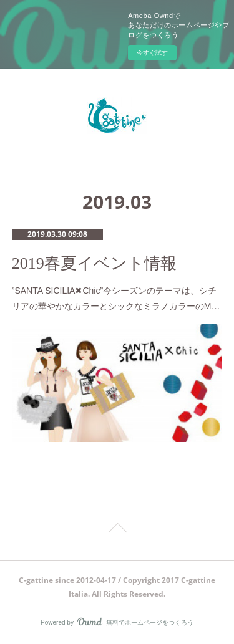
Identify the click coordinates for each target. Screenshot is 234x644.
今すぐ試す (152, 53)
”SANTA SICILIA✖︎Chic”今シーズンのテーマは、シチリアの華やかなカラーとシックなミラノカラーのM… (116, 298)
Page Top (117, 530)
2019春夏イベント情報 (94, 263)
